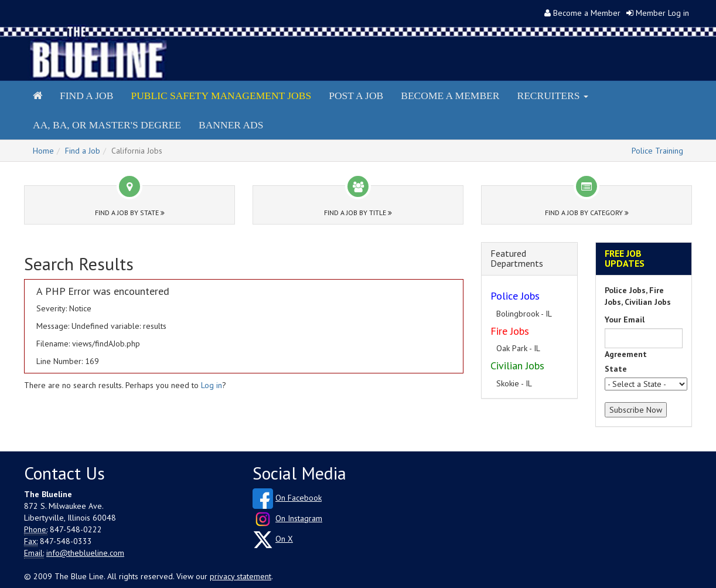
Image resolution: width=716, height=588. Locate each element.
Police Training (657, 151)
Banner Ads (231, 125)
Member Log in (662, 13)
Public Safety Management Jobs (221, 96)
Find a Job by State (130, 213)
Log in (212, 385)
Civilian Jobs (517, 366)
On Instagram (299, 518)
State (616, 369)
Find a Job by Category (587, 213)
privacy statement (241, 576)
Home (43, 151)
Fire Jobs (510, 331)
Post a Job (356, 96)
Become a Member (587, 13)
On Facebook (299, 498)
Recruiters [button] (552, 96)
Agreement (626, 354)
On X (284, 539)
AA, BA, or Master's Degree (107, 125)
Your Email (625, 320)
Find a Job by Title (358, 213)
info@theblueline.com (85, 553)
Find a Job (86, 96)
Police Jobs (515, 296)
